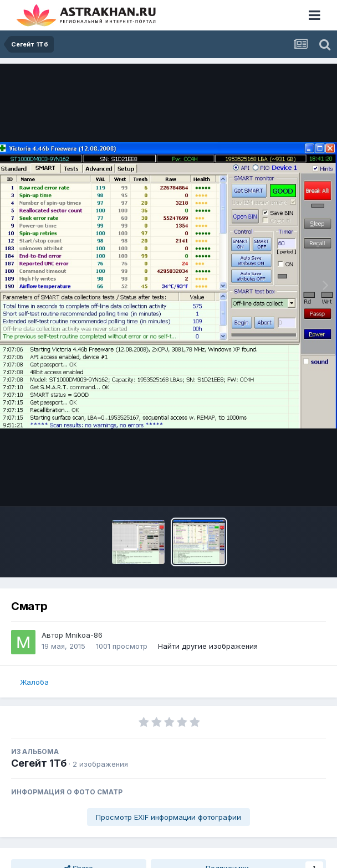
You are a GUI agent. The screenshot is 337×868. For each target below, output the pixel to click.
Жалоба (34, 682)
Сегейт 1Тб (39, 763)
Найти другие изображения (208, 646)
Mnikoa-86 (84, 635)
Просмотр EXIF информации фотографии (168, 817)
